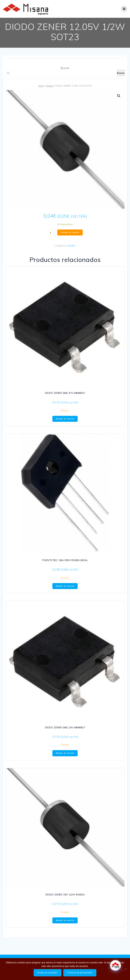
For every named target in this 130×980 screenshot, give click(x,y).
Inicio (41, 86)
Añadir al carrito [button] (65, 419)
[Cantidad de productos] (52, 233)
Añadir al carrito (70, 232)
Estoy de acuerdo (48, 973)
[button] (119, 96)
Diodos (50, 86)
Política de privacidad (80, 973)
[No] (125, 969)
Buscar (65, 68)
